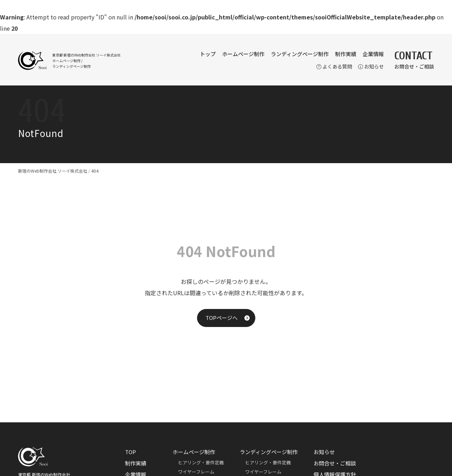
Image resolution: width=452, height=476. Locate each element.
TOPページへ (222, 318)
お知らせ (371, 66)
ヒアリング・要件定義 (201, 462)
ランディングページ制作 (300, 54)
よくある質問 (334, 66)
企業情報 (373, 54)
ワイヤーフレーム (196, 472)
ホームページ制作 (243, 54)
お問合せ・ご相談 (335, 463)
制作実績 (346, 54)
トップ (208, 54)
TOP (130, 452)
